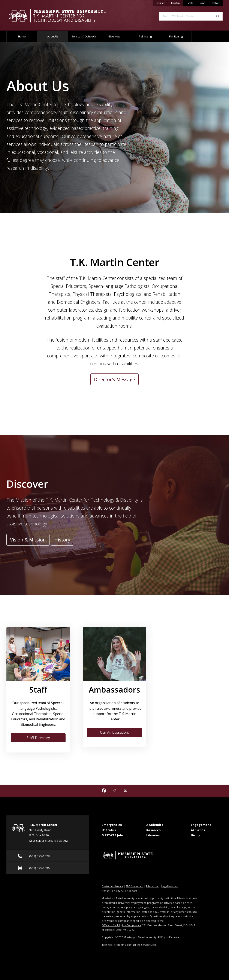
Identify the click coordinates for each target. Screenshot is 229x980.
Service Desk (149, 945)
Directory (177, 2)
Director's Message (114, 379)
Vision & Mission (28, 540)
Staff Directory (38, 738)
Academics (155, 825)
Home (22, 36)
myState (162, 2)
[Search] (218, 16)
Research (153, 830)
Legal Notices (169, 886)
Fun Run (176, 36)
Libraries (153, 835)
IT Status (109, 830)
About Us (58, 35)
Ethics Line (152, 886)
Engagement (201, 825)
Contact (215, 3)
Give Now (114, 36)
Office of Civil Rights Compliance (121, 925)
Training (145, 36)
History (62, 540)
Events (190, 3)
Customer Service (112, 886)
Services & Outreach (84, 36)
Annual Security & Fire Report (119, 891)
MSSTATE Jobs (113, 835)
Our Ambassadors (114, 732)
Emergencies (112, 825)
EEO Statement (135, 886)
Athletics (198, 830)
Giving (196, 835)
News (202, 3)
